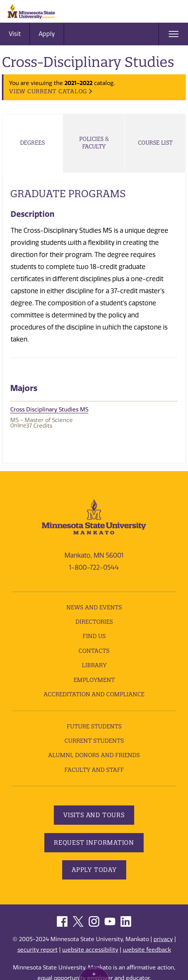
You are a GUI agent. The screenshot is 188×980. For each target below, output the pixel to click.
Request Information (94, 842)
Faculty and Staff (94, 770)
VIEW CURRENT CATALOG (48, 91)
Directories (94, 622)
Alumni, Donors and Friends (94, 755)
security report (38, 950)
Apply (47, 34)
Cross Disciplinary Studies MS (49, 410)
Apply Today (94, 870)
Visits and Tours (94, 815)
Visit (15, 34)
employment (94, 680)
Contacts (94, 651)
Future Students (94, 726)
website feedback (147, 950)
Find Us (94, 636)
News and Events (94, 607)
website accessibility (90, 950)
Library (94, 665)
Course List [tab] (155, 143)
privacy (163, 939)
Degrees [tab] (32, 143)
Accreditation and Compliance (94, 694)
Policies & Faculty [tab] (94, 143)
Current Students (94, 741)
